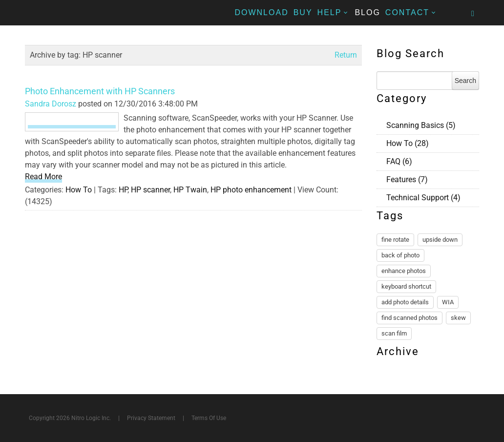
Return (346, 55)
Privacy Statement (151, 418)
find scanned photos (409, 318)
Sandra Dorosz (51, 104)
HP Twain (190, 190)
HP (123, 190)
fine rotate (395, 240)
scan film (394, 333)
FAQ (399, 161)
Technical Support (423, 198)
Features (407, 179)
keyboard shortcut (406, 286)
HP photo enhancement (251, 190)
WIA (448, 302)
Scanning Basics (421, 125)
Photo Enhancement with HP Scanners (100, 91)
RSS (475, 124)
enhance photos (404, 271)
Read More (43, 177)
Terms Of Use (209, 418)
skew (458, 318)
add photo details (405, 302)
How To (79, 190)
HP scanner (150, 190)
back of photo (400, 255)
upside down (440, 240)
